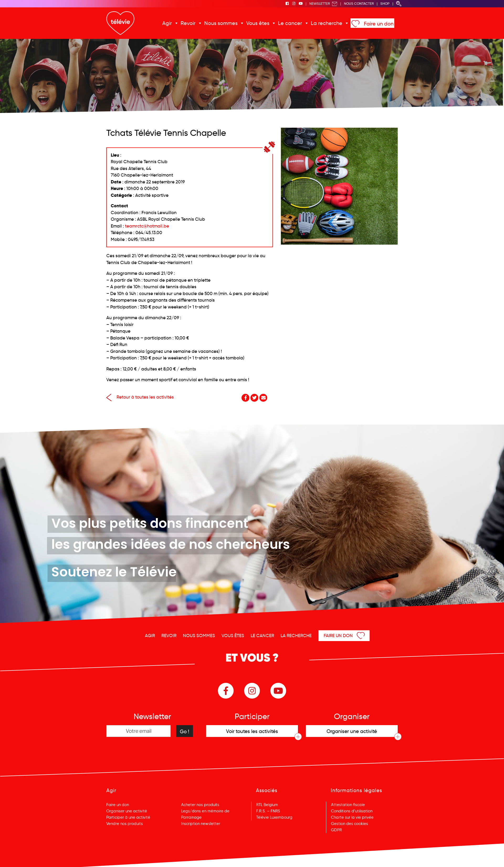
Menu (473, 856)
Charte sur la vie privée (352, 817)
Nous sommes (221, 23)
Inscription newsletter (201, 824)
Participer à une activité (128, 817)
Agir (167, 23)
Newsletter (323, 4)
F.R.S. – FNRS (268, 811)
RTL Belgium (267, 805)
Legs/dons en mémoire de (205, 811)
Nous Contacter (359, 4)
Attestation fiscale (348, 805)
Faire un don (379, 24)
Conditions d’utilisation (352, 811)
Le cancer (290, 23)
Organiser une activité (127, 811)
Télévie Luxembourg (274, 817)
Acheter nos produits (200, 805)
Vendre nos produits (125, 824)
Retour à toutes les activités (140, 397)
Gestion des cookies (350, 824)
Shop (385, 4)
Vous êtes (258, 23)
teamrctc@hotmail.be (147, 226)
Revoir (188, 23)
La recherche (327, 23)
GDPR (336, 830)
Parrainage (191, 817)
